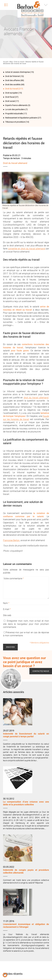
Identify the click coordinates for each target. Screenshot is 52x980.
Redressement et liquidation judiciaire (21, 118)
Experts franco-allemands (16, 105)
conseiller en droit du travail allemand (27, 249)
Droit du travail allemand (15, 163)
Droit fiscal (10, 97)
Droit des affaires (13, 80)
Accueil (5, 62)
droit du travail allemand (36, 398)
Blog (11, 62)
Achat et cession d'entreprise (18, 72)
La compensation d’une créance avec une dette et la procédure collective (26, 803)
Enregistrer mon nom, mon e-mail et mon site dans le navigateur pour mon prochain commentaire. (26, 624)
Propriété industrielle (14, 114)
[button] (5, 975)
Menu (6, 5)
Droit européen (12, 93)
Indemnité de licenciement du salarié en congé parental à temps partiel (26, 735)
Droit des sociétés (13, 85)
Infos (46, 5)
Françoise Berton (11, 540)
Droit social (10, 101)
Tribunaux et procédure (15, 122)
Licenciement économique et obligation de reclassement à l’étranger (26, 926)
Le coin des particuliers (15, 109)
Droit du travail (19, 62)
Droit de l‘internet (13, 76)
